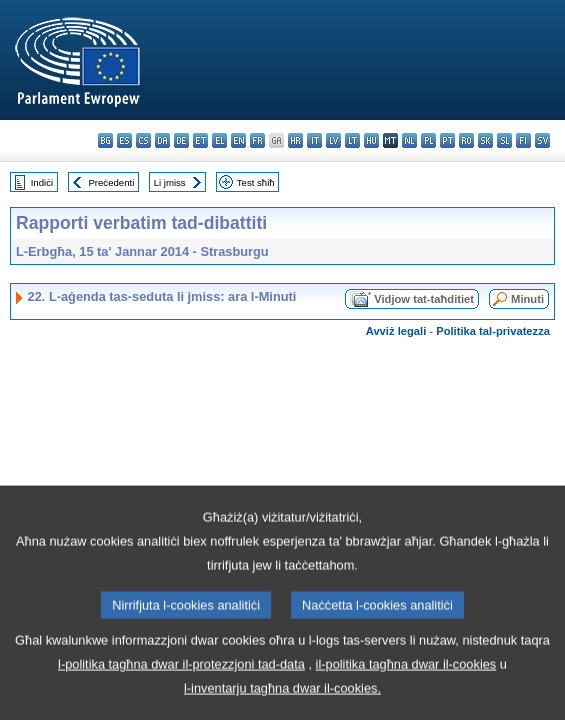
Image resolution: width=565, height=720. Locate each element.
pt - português (447, 140)
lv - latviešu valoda (333, 140)
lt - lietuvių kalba (352, 140)
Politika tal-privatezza (493, 331)
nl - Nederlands (409, 140)
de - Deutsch (181, 140)
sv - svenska (542, 140)
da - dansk (162, 140)
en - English (238, 140)
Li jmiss (170, 182)
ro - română (466, 140)
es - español (124, 140)
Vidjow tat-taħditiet (424, 299)
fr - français (257, 140)
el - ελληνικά (219, 140)
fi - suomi (523, 140)
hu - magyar (371, 140)
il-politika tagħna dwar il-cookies (406, 697)
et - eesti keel (200, 140)
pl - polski (428, 140)
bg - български (105, 140)
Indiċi (42, 182)
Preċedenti (111, 182)
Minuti (527, 299)
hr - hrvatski (295, 140)
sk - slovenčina (485, 140)
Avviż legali (396, 331)
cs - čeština (143, 140)
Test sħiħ (256, 182)
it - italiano (314, 140)
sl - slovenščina (504, 140)
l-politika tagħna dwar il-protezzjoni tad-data (181, 697)
